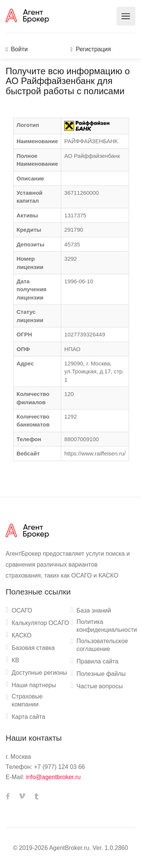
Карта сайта (28, 717)
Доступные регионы (39, 673)
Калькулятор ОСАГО (40, 623)
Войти (17, 49)
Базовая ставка (33, 648)
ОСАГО (22, 611)
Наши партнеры (34, 685)
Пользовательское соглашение (102, 645)
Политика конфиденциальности (107, 626)
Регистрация (91, 49)
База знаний (94, 611)
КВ (15, 660)
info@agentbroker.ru (53, 777)
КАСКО (22, 635)
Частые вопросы (100, 686)
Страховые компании (27, 700)
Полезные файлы (101, 674)
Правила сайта (98, 661)
